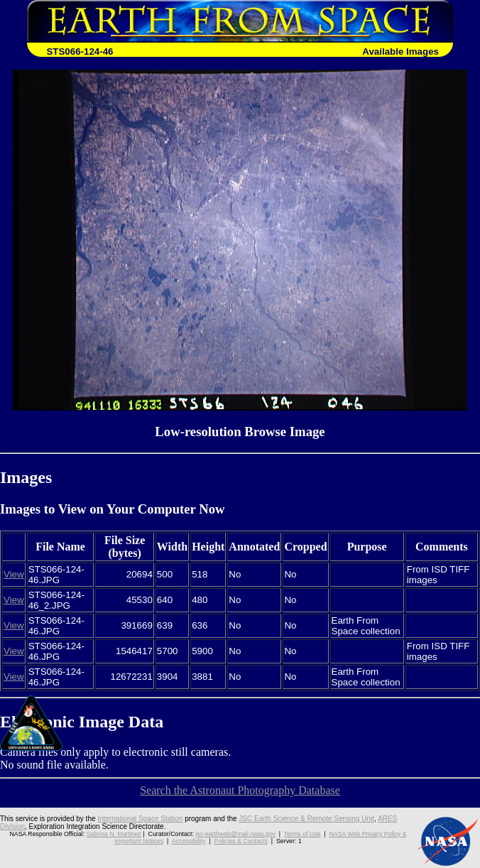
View (14, 574)
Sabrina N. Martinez (114, 834)
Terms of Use (302, 834)
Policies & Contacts (241, 841)
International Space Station (140, 819)
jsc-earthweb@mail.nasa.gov (235, 834)
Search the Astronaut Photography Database (240, 790)
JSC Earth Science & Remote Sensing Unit (306, 819)
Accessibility (189, 841)
